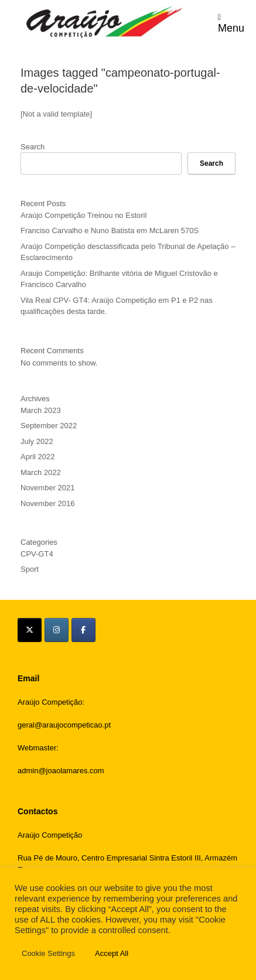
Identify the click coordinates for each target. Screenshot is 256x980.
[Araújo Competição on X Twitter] (30, 630)
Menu (231, 23)
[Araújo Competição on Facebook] (83, 630)
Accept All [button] (112, 953)
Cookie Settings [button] (48, 953)
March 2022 (41, 472)
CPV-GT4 (37, 554)
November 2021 (48, 488)
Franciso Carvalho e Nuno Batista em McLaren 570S (110, 231)
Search (33, 147)
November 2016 (48, 503)
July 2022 (37, 441)
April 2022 (38, 457)
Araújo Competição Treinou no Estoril (83, 215)
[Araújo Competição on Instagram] (57, 630)
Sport (30, 569)
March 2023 (41, 410)
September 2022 (49, 426)
